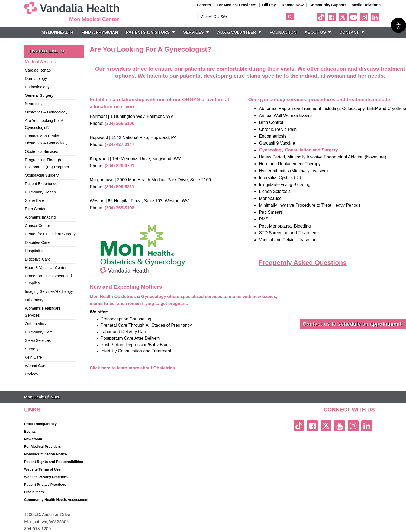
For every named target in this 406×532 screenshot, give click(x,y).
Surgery (32, 349)
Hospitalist (34, 251)
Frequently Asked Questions (303, 263)
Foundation (283, 32)
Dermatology (36, 79)
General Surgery (39, 95)
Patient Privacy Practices (45, 484)
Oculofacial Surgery (42, 175)
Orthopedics (35, 324)
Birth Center (35, 209)
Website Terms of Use (42, 469)
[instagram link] (364, 17)
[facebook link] (332, 17)
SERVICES (196, 32)
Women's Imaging (40, 217)
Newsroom (33, 439)
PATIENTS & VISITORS (151, 32)
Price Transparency (40, 424)
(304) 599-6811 (119, 187)
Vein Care (33, 357)
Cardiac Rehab (38, 70)
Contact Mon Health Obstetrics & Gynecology (46, 140)
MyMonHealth (57, 32)
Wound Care (36, 366)
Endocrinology (37, 87)
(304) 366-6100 (119, 123)
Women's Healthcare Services (43, 312)
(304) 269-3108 (119, 208)
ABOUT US (318, 32)
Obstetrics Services (42, 151)
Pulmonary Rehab (40, 192)
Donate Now (293, 5)
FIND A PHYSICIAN (100, 32)
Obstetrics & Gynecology (46, 112)
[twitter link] (343, 17)
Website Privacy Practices (46, 477)
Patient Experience (41, 184)
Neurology (34, 104)
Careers (204, 5)
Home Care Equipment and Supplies (48, 280)
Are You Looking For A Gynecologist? (44, 124)
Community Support (328, 5)
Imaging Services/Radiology (49, 291)
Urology (32, 374)
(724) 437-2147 (119, 145)
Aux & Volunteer (239, 32)
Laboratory (34, 300)
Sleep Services (38, 340)
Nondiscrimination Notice (45, 454)
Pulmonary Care (39, 332)
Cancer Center (38, 226)
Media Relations (366, 5)
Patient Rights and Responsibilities (54, 462)
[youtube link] (353, 17)
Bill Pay (269, 5)
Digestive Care (38, 259)
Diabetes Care (37, 242)
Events (30, 431)
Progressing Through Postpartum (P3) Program (47, 163)
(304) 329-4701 (119, 166)
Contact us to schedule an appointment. (353, 324)
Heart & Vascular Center (46, 268)
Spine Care (35, 200)
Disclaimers (34, 492)
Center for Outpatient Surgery (50, 234)
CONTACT (352, 32)
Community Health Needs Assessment (56, 500)
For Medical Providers (236, 5)
